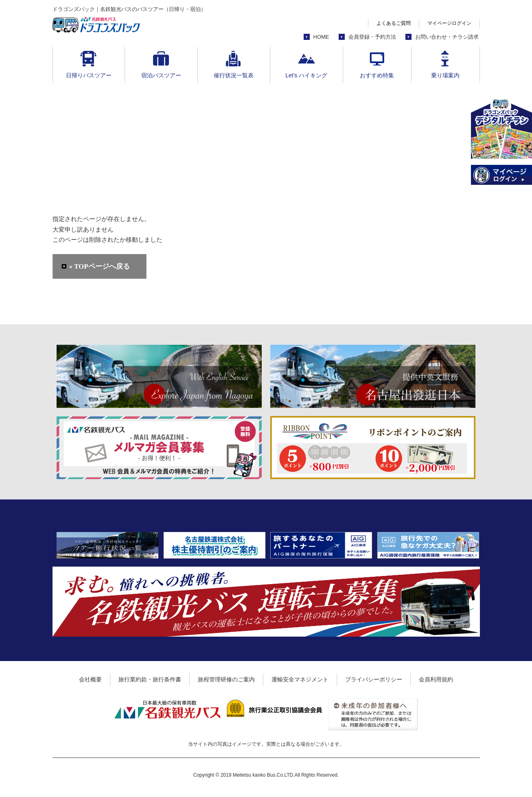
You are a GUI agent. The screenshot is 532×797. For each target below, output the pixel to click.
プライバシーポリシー (374, 679)
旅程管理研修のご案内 (226, 679)
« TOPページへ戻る (100, 266)
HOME (321, 37)
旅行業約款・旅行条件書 (150, 679)
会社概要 (90, 679)
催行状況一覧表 (234, 75)
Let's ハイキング (306, 75)
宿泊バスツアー (161, 75)
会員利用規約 (436, 679)
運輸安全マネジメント (300, 679)
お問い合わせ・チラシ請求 (447, 37)
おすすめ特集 (377, 75)
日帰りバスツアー (89, 75)
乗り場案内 (445, 75)
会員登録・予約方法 (372, 37)
